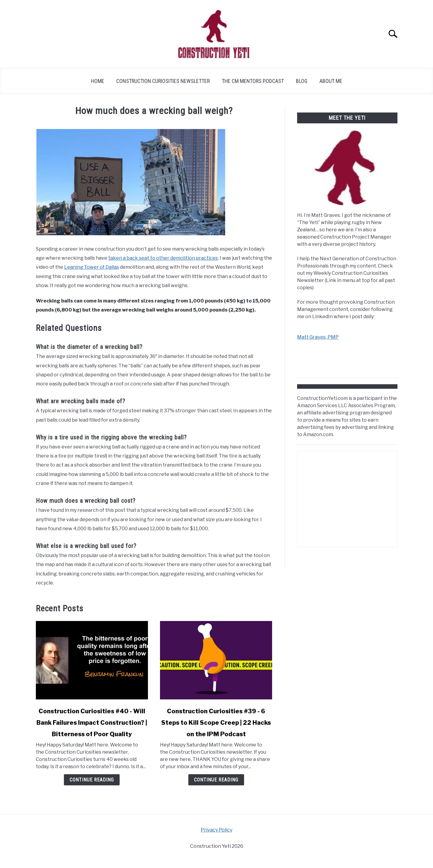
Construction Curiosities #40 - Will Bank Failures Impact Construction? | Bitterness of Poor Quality (92, 723)
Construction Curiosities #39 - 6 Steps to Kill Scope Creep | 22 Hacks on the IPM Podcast (216, 723)
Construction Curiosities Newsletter (163, 81)
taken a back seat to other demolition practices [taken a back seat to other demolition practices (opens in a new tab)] (163, 258)
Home (98, 81)
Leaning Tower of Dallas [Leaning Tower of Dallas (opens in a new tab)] (92, 267)
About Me (331, 81)
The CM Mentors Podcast (253, 81)
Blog (302, 81)
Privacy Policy (216, 830)
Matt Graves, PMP (318, 337)
